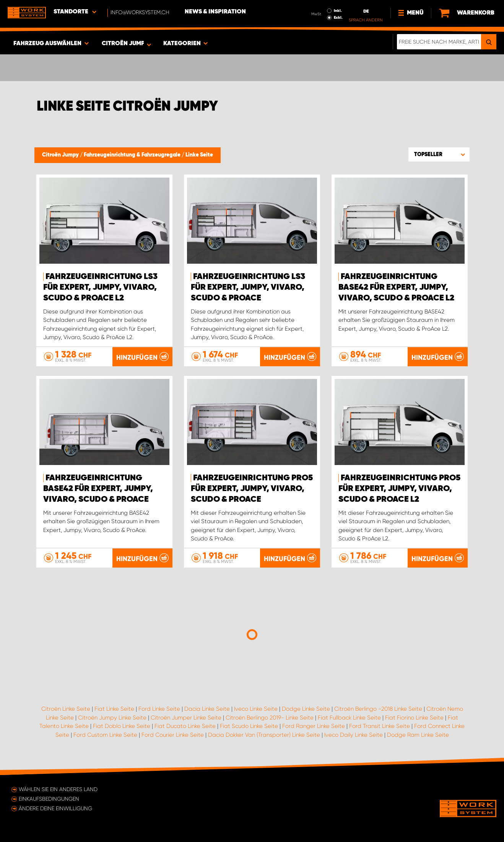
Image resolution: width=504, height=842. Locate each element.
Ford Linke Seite (159, 709)
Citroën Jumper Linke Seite (186, 718)
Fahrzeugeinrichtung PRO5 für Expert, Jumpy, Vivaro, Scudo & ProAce (252, 489)
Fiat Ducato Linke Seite (185, 726)
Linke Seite (199, 155)
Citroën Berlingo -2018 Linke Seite (378, 709)
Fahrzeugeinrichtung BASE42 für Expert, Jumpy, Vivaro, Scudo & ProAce (98, 489)
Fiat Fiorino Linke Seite (414, 718)
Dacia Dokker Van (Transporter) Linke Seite (264, 735)
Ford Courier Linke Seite (173, 735)
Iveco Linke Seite (256, 709)
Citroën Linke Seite (66, 709)
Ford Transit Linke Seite (380, 726)
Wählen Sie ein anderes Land (58, 789)
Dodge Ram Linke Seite (418, 735)
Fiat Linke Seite (114, 709)
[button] (439, 154)
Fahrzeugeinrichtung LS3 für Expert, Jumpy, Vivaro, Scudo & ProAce (248, 287)
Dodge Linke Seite (306, 709)
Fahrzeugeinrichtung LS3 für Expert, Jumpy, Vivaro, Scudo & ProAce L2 (100, 287)
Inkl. (338, 11)
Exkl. (338, 18)
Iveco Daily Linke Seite (354, 735)
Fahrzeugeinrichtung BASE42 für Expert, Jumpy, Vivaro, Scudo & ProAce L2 (396, 287)
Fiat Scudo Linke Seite (249, 726)
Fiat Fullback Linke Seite (349, 718)
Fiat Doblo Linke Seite (122, 726)
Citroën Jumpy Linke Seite (112, 718)
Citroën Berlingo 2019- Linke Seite (270, 718)
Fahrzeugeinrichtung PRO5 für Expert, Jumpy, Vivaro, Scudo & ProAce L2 (399, 489)
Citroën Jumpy (61, 155)
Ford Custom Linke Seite (105, 735)
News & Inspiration (215, 12)
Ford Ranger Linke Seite (314, 726)
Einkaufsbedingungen (49, 799)
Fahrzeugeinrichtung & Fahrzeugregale (133, 155)
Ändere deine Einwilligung (55, 808)
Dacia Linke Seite (207, 709)
